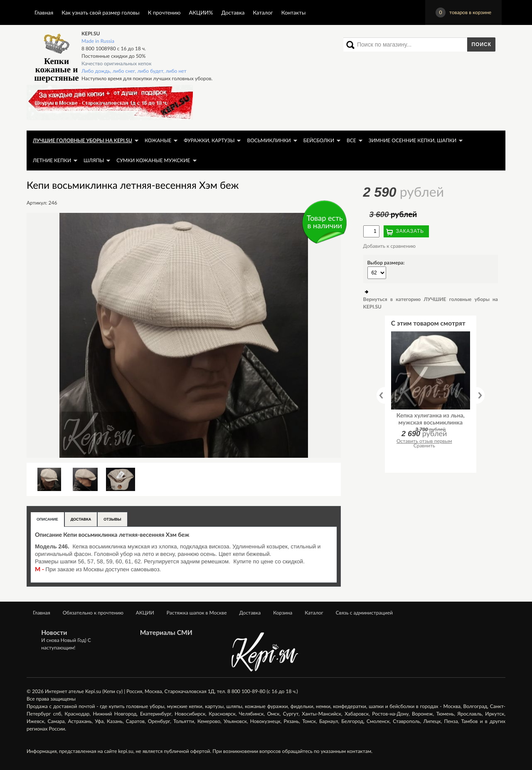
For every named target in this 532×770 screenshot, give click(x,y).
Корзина (283, 613)
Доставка (233, 12)
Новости (54, 633)
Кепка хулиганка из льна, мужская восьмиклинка (431, 419)
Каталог (263, 12)
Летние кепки (52, 160)
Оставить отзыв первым (424, 441)
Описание (47, 519)
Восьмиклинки (269, 140)
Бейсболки (319, 140)
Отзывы (112, 519)
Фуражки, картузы (209, 140)
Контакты (294, 12)
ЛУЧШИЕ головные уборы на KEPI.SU (83, 140)
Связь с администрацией (364, 613)
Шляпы (94, 160)
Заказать (410, 231)
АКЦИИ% (201, 12)
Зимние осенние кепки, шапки (413, 140)
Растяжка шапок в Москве (197, 613)
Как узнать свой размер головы (100, 12)
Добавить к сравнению (389, 246)
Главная (44, 12)
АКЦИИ (145, 613)
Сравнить (424, 445)
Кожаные (158, 140)
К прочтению (164, 12)
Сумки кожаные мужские (153, 160)
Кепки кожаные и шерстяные (56, 56)
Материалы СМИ (166, 633)
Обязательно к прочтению (93, 613)
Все (351, 140)
